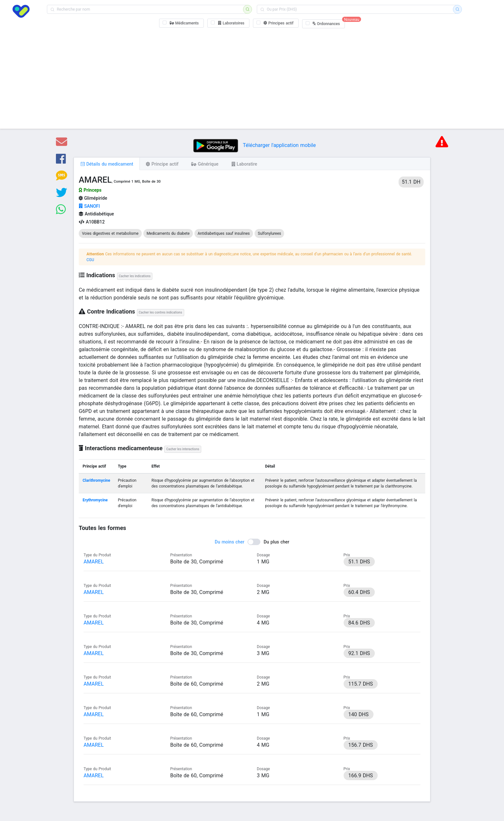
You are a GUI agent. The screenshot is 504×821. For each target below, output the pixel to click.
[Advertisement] (252, 77)
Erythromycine (95, 500)
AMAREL (94, 562)
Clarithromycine (96, 480)
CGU (90, 260)
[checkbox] (182, 23)
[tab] (107, 164)
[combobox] (147, 9)
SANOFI (89, 206)
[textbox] (147, 9)
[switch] (252, 542)
